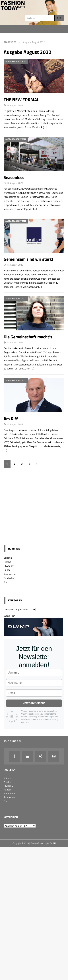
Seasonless (14, 177)
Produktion (9, 578)
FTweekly (9, 566)
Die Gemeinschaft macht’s (28, 337)
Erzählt (7, 562)
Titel (6, 582)
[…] (45, 127)
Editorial (8, 558)
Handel (7, 570)
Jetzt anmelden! (34, 703)
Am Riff (11, 419)
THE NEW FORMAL (21, 99)
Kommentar (10, 574)
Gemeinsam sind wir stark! (28, 259)
